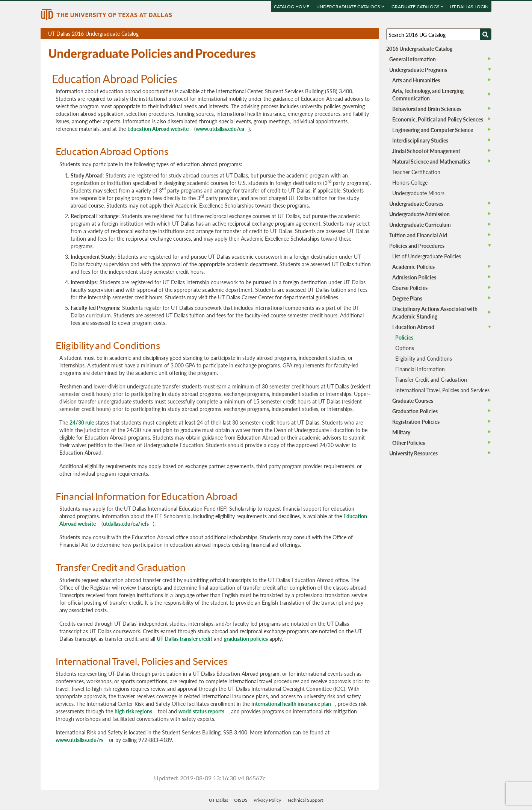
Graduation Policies (415, 411)
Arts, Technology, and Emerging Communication (428, 94)
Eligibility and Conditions (424, 358)
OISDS (241, 800)
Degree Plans (407, 298)
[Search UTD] (485, 34)
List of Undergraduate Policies (427, 256)
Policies (404, 337)
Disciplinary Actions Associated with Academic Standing (435, 312)
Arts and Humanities (416, 80)
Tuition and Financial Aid (418, 235)
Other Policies (409, 443)
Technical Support (305, 800)
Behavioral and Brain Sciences (427, 109)
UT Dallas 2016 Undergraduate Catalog (213, 34)
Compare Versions (372, 34)
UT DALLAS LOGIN (469, 7)
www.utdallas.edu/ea (220, 129)
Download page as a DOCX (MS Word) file (354, 34)
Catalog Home (292, 7)
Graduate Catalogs (418, 7)
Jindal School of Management (426, 151)
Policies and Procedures (417, 246)
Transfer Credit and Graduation (431, 379)
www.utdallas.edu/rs (79, 740)
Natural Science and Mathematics (431, 161)
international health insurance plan (291, 704)
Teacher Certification (416, 172)
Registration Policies (416, 422)
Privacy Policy (267, 800)
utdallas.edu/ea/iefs (126, 523)
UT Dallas (218, 800)
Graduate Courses (413, 400)
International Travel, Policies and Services (442, 390)
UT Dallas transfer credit (184, 639)
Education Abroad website (158, 129)
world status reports (201, 711)
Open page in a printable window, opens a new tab (363, 34)
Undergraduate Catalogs (350, 7)
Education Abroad (413, 327)
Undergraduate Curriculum (420, 224)
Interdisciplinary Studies (420, 140)
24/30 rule (82, 422)
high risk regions (133, 711)
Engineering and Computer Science (433, 130)
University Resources (413, 453)
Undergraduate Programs (418, 70)
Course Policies (410, 288)
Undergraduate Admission (419, 214)
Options (405, 348)
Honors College (410, 182)
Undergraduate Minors (418, 193)
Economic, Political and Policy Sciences (438, 119)
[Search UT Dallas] (439, 34)
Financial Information (420, 369)
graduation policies (246, 639)
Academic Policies (413, 267)
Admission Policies (414, 277)
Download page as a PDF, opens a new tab (346, 34)
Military (401, 432)
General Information (413, 59)
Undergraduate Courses (416, 203)
